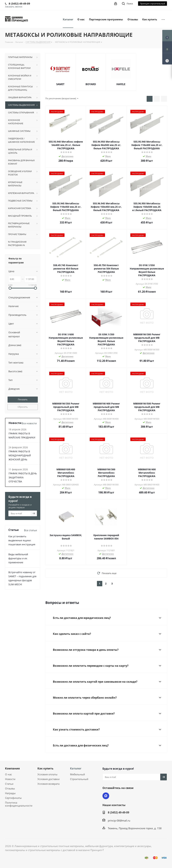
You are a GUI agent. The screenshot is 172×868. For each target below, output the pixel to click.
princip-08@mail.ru (119, 820)
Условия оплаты (47, 774)
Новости (10, 779)
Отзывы (10, 788)
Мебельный (78, 774)
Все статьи (30, 530)
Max (106, 796)
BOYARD (91, 84)
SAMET (60, 84)
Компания (12, 768)
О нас (8, 774)
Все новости (29, 423)
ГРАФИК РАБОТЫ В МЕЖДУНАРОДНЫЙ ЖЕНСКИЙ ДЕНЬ (20, 455)
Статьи (9, 784)
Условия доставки (49, 779)
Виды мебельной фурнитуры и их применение (18, 558)
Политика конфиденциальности (19, 804)
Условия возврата (48, 784)
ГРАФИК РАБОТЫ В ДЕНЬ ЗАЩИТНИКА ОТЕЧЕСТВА (23, 477)
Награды (10, 793)
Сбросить (23, 407)
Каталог (76, 768)
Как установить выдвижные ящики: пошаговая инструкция (22, 540)
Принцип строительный (153, 4)
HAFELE (121, 84)
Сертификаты (13, 798)
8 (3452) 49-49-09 (119, 812)
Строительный (79, 779)
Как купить (45, 768)
